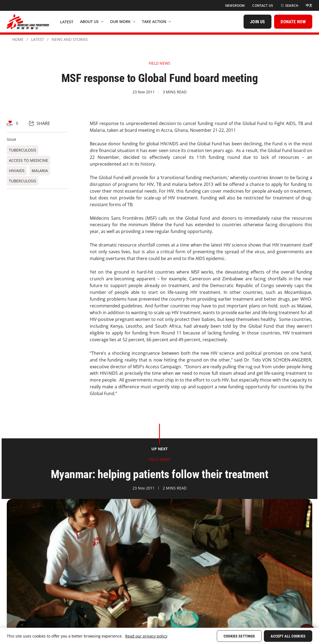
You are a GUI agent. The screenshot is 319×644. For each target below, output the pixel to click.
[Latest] (67, 22)
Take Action (157, 22)
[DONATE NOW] (293, 22)
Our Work (123, 22)
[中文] (309, 5)
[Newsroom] (235, 6)
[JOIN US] (257, 22)
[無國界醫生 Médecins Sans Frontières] (28, 22)
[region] (159, 636)
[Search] (289, 6)
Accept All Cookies (288, 636)
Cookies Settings (239, 636)
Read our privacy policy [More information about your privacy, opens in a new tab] (146, 636)
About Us (92, 22)
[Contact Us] (263, 6)
